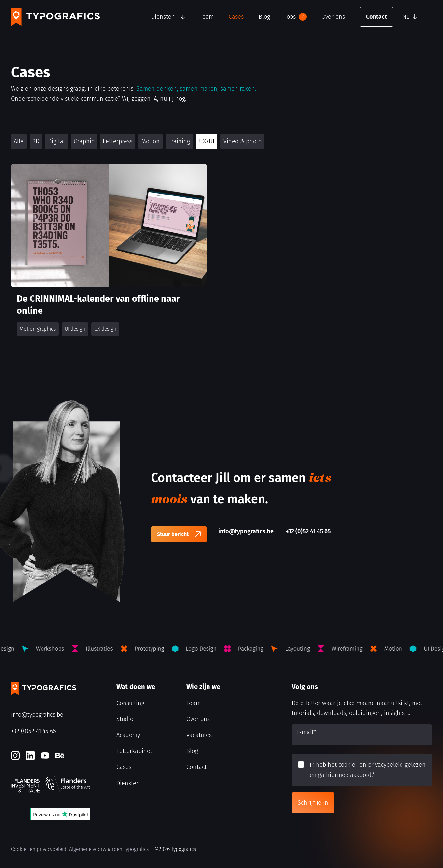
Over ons (333, 17)
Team (207, 17)
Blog (264, 17)
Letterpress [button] (118, 141)
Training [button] (179, 141)
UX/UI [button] (207, 141)
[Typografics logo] (55, 17)
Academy (128, 735)
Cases (236, 17)
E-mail (306, 732)
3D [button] (36, 141)
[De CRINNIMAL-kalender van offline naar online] (109, 253)
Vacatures (199, 735)
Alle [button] (19, 141)
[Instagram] (15, 755)
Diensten (163, 17)
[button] (416, 17)
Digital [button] (56, 141)
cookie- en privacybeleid (371, 765)
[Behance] (60, 755)
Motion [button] (151, 141)
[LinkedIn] (30, 755)
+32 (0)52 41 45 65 (33, 731)
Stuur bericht (173, 534)
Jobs (296, 17)
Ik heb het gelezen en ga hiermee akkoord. (368, 770)
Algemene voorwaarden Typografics (109, 849)
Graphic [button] (84, 141)
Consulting (130, 703)
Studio (125, 719)
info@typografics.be (37, 715)
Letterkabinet (134, 751)
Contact (376, 17)
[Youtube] (45, 755)
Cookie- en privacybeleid (39, 849)
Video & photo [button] (242, 141)
